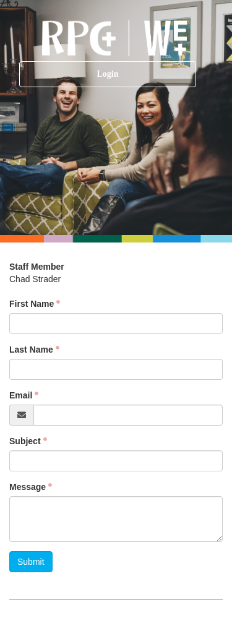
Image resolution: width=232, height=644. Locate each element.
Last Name (31, 350)
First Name (32, 304)
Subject (25, 441)
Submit (31, 562)
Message (28, 487)
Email (21, 395)
